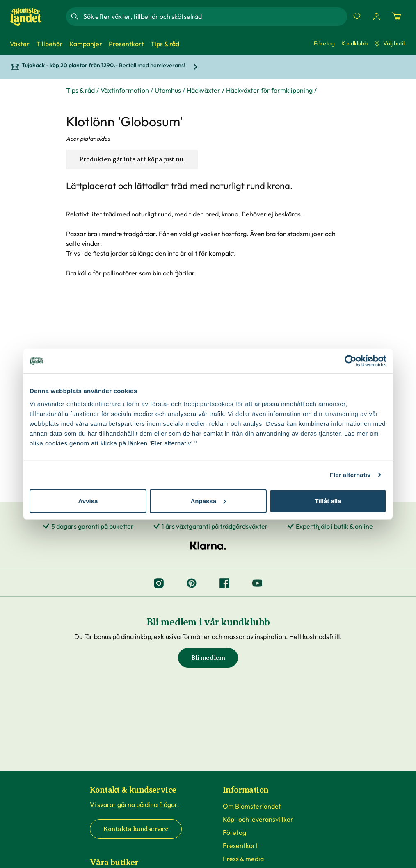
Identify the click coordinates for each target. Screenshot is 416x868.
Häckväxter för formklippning (269, 90)
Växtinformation (125, 90)
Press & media (243, 859)
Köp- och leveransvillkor (258, 819)
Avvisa (88, 501)
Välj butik (390, 43)
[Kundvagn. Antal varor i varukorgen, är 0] (396, 16)
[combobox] (214, 16)
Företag (324, 43)
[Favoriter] (357, 16)
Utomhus (168, 90)
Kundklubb (354, 43)
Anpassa (208, 501)
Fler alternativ (350, 475)
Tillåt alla (328, 501)
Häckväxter (203, 90)
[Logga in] (377, 16)
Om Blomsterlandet (252, 806)
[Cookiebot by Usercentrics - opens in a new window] (351, 361)
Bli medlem (208, 658)
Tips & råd (80, 90)
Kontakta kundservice (136, 829)
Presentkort (240, 845)
